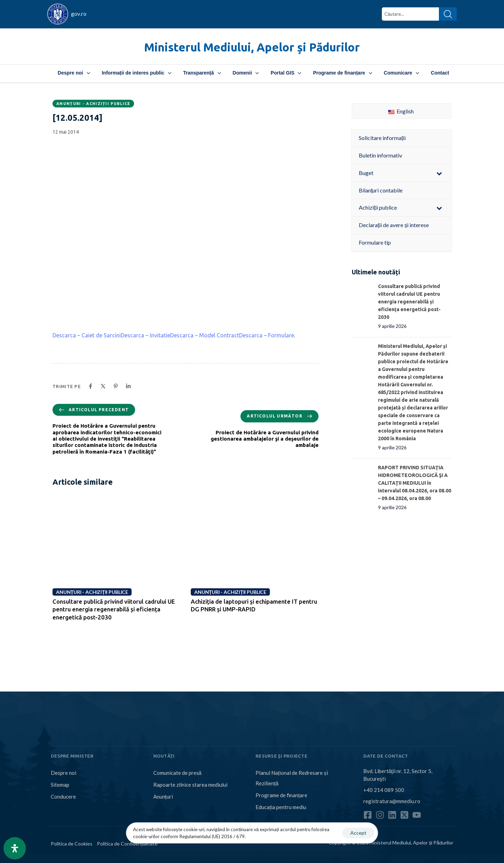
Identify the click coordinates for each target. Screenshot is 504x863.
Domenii (246, 73)
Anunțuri (163, 797)
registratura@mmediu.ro (392, 801)
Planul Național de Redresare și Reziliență (292, 778)
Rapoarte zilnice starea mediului (190, 785)
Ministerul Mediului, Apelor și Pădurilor (252, 47)
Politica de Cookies (72, 844)
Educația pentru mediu (281, 807)
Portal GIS (286, 73)
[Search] (448, 14)
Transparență (202, 73)
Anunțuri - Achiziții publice (93, 104)
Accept (358, 833)
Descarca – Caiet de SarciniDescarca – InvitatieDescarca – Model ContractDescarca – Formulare (173, 335)
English (401, 111)
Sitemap (60, 785)
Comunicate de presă (177, 773)
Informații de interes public (136, 73)
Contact (440, 73)
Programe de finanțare (342, 73)
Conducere (63, 797)
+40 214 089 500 (384, 790)
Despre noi (74, 73)
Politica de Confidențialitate (127, 844)
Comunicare (401, 73)
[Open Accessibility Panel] (15, 848)
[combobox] (410, 14)
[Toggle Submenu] (439, 173)
